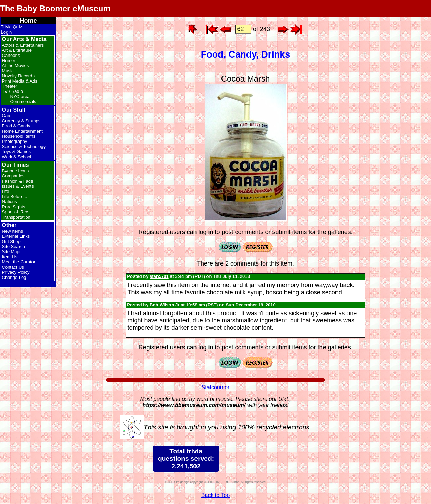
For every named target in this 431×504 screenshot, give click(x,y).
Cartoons (11, 55)
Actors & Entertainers (23, 45)
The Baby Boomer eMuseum (55, 8)
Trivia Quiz (12, 27)
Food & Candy (16, 126)
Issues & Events (18, 186)
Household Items (19, 136)
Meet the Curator (19, 262)
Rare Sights (14, 207)
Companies (13, 176)
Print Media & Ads (20, 81)
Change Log (14, 277)
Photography (15, 141)
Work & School (17, 157)
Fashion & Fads (18, 181)
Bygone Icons (16, 171)
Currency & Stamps (21, 121)
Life (6, 191)
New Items (12, 231)
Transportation (16, 217)
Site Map (11, 252)
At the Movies (16, 66)
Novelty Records (18, 76)
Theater (10, 86)
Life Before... (15, 196)
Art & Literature (17, 50)
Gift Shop (11, 241)
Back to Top (215, 495)
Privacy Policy (16, 272)
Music (8, 71)
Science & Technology (24, 146)
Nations (10, 202)
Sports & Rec (15, 212)
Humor (9, 60)
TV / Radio (12, 91)
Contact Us (13, 267)
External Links (16, 236)
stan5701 (159, 276)
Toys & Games (17, 152)
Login (7, 32)
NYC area (20, 96)
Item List (10, 257)
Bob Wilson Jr (164, 305)
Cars (7, 116)
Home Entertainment (22, 131)
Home (28, 21)
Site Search (14, 247)
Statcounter (216, 387)
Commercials (23, 102)
